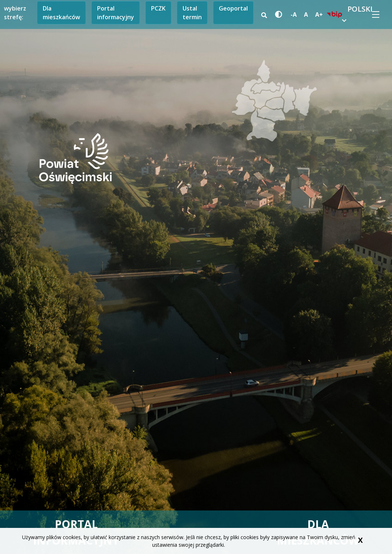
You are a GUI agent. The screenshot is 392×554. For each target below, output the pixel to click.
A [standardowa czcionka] (306, 15)
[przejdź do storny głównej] (75, 158)
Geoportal (233, 8)
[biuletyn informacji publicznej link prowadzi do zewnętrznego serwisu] (334, 15)
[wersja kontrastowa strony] (277, 15)
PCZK (158, 8)
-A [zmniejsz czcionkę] (294, 15)
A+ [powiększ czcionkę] (319, 15)
